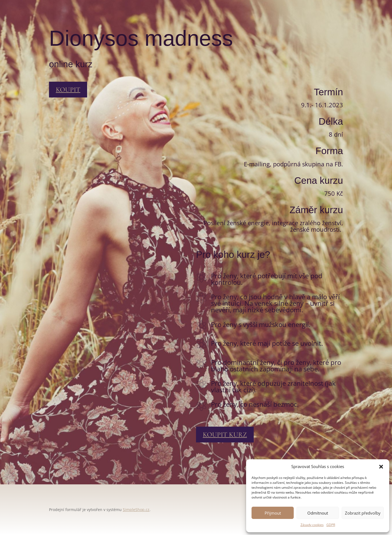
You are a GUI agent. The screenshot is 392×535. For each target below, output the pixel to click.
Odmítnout (318, 513)
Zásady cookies (312, 525)
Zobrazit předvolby (363, 513)
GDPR (331, 525)
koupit (68, 90)
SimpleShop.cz (136, 510)
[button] (381, 467)
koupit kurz (225, 435)
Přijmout (273, 513)
